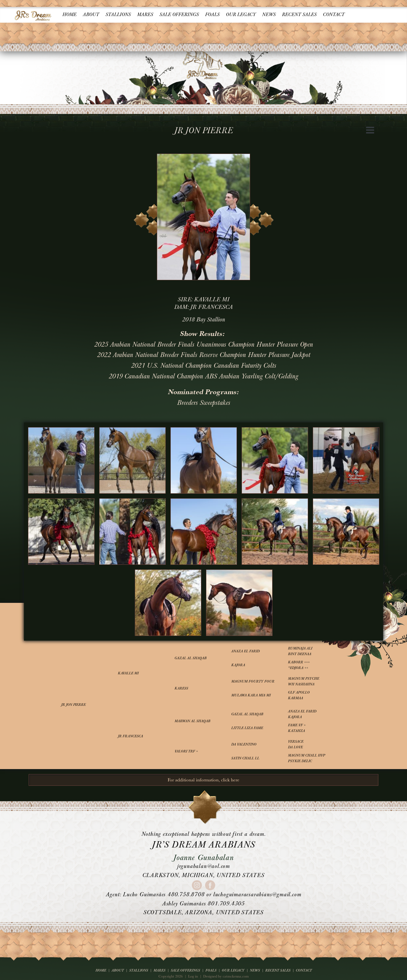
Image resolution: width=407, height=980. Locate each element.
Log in (193, 976)
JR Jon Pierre (73, 705)
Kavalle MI (128, 673)
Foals (212, 15)
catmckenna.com (236, 976)
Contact (334, 15)
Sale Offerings (179, 15)
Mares (145, 15)
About (91, 15)
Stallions (118, 15)
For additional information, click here (203, 780)
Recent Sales (299, 15)
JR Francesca (130, 736)
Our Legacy (241, 15)
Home (69, 15)
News (269, 15)
